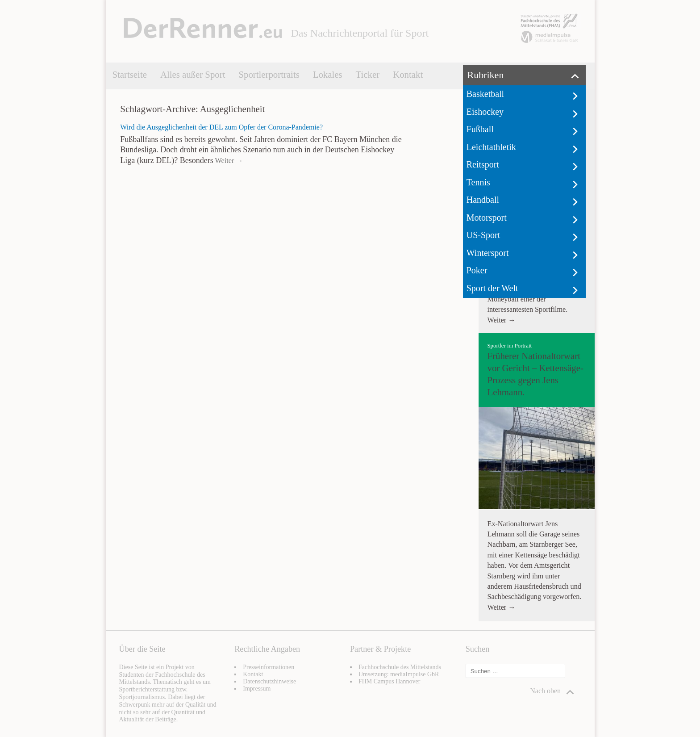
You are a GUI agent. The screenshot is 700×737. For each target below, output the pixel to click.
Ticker (368, 74)
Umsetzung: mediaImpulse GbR (399, 674)
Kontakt (408, 74)
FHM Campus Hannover (389, 681)
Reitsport (483, 164)
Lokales (328, 74)
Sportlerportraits (269, 74)
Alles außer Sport (193, 74)
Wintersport (488, 253)
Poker (477, 270)
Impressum (257, 689)
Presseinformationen (269, 667)
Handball (483, 200)
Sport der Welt (492, 288)
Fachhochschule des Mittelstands (400, 667)
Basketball (485, 94)
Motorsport (487, 218)
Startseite (130, 74)
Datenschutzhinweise (269, 681)
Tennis (478, 182)
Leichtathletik (491, 147)
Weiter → (228, 161)
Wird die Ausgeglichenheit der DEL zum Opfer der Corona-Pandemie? (221, 127)
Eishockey (485, 112)
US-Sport (483, 235)
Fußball (480, 129)
